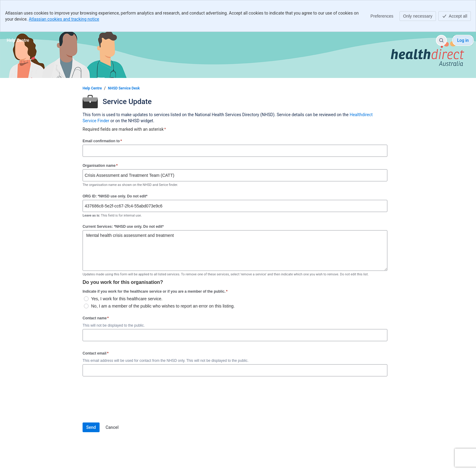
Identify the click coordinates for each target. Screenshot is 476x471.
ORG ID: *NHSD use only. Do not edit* (115, 196)
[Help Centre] (18, 40)
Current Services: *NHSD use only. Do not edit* (123, 227)
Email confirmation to (102, 141)
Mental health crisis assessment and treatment (235, 251)
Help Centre (92, 88)
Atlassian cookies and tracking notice (64, 19)
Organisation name (100, 165)
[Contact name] (235, 335)
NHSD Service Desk (124, 88)
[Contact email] (235, 370)
